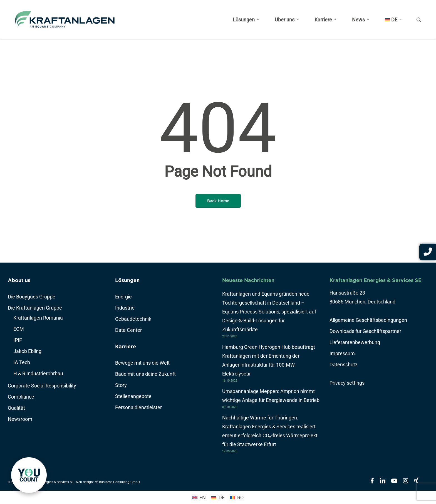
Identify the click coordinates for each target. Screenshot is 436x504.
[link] (29, 475)
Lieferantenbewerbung (355, 342)
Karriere (126, 346)
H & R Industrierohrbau (38, 373)
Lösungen (127, 280)
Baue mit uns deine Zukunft (145, 374)
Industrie (125, 308)
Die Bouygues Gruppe (32, 297)
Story (121, 385)
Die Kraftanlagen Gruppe (35, 308)
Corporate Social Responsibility (42, 386)
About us (19, 280)
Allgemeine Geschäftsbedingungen (368, 320)
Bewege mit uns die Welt (142, 363)
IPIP (18, 340)
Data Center (128, 330)
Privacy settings (347, 383)
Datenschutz (344, 365)
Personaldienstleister (138, 407)
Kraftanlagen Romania (38, 318)
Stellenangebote (133, 396)
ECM (19, 329)
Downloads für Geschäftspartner (365, 331)
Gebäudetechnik (133, 319)
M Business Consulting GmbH (117, 482)
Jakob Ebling (27, 351)
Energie (123, 297)
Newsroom (20, 419)
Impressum (342, 353)
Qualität (16, 408)
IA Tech (22, 362)
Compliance (21, 397)
